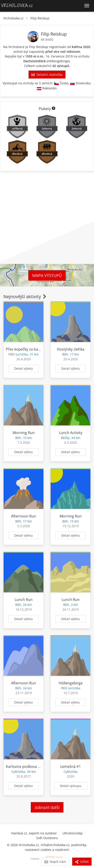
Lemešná (68, 766)
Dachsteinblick (35, 61)
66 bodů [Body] (47, 39)
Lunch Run (24, 600)
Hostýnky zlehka (71, 349)
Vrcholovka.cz (13, 18)
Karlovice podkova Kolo (26, 766)
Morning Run (24, 433)
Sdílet (82, 862)
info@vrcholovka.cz (55, 845)
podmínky (79, 845)
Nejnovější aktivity (25, 297)
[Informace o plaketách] (54, 109)
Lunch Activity (71, 433)
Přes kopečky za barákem (27, 349)
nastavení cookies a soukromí (47, 850)
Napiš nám (55, 862)
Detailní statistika (47, 75)
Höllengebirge (58, 61)
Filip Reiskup (40, 18)
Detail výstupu (71, 786)
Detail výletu (23, 368)
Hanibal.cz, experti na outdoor (34, 833)
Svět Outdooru (47, 838)
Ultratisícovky (73, 833)
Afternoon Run (23, 516)
